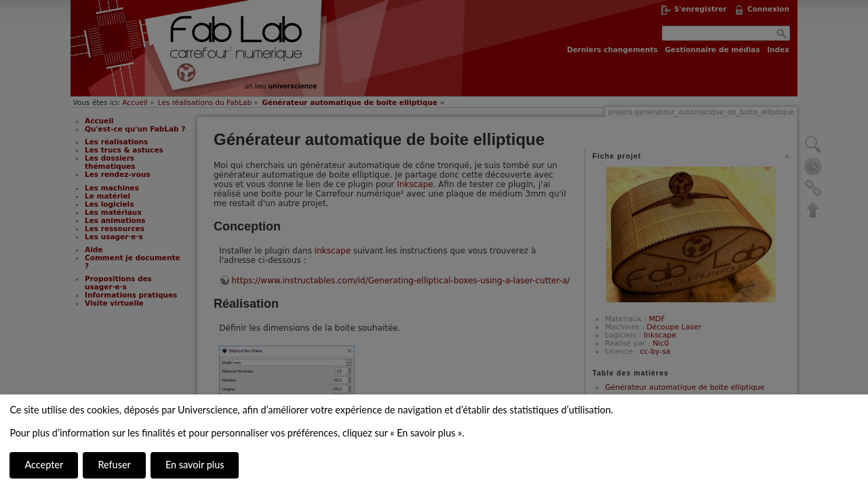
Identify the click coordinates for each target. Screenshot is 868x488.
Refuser (114, 465)
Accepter (44, 465)
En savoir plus (195, 465)
